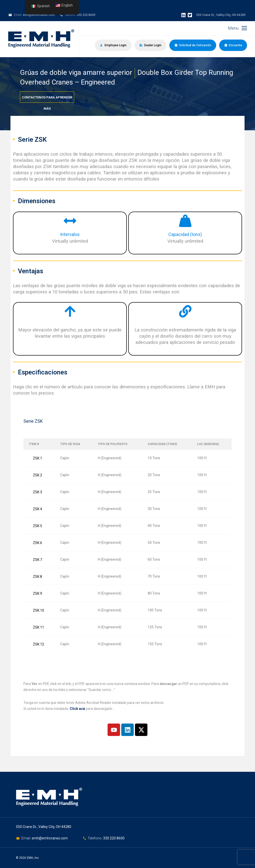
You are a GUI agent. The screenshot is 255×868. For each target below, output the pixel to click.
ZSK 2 (37, 475)
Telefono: (95, 838)
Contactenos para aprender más (47, 99)
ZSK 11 (38, 627)
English (64, 5)
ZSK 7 (37, 560)
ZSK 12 (38, 644)
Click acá (77, 709)
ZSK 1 (37, 458)
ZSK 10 (38, 610)
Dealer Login (150, 45)
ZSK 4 (37, 509)
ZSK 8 (37, 577)
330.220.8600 (86, 15)
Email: (27, 838)
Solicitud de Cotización (193, 45)
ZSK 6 (37, 543)
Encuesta (233, 45)
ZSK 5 (37, 526)
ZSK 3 (37, 492)
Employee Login (113, 45)
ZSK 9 (37, 594)
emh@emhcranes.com (39, 15)
